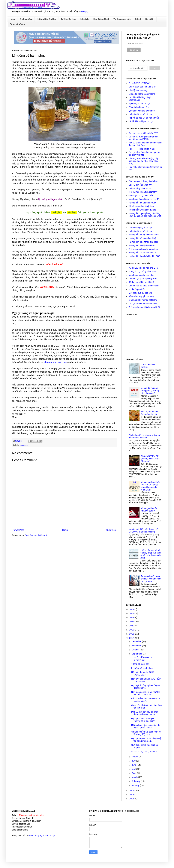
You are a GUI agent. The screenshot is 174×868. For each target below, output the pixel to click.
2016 (132, 791)
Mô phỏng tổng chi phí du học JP (144, 199)
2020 (132, 626)
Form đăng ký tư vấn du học (42, 836)
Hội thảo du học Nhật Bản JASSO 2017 (143, 673)
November (137, 646)
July (134, 761)
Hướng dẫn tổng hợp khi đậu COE (144, 256)
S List (138, 19)
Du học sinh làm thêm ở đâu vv (143, 304)
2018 (132, 634)
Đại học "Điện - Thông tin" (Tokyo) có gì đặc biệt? (143, 720)
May (134, 769)
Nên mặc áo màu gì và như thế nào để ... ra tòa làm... (146, 693)
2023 (132, 613)
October (136, 650)
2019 (132, 630)
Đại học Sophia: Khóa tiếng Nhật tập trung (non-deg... (146, 740)
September (137, 654)
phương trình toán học (55, 362)
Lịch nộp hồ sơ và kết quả (141, 114)
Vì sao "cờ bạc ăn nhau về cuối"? (149, 509)
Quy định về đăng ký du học (142, 111)
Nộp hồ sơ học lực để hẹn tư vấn (144, 118)
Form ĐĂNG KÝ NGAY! (140, 83)
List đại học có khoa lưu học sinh (144, 286)
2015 (132, 795)
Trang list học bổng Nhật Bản (142, 271)
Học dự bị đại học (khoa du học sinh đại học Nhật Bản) (145, 144)
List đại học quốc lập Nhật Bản (143, 278)
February (136, 781)
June (134, 765)
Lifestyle (85, 19)
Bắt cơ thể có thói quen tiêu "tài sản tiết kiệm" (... (146, 700)
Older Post (111, 530)
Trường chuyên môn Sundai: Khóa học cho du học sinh (151, 579)
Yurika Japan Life (122, 19)
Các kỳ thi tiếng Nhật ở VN (141, 185)
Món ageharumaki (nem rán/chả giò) (149, 413)
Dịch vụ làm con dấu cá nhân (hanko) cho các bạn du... (145, 713)
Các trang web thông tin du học (143, 181)
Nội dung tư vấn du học (139, 104)
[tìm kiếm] (137, 68)
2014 (132, 799)
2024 (132, 609)
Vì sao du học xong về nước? (145, 752)
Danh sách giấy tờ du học (141, 228)
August (135, 757)
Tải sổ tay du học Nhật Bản (141, 206)
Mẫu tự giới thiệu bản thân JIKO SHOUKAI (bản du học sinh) (143, 530)
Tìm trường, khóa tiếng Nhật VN (143, 192)
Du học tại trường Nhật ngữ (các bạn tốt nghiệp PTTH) (144, 138)
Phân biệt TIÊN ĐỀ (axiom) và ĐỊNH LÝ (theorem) (150, 459)
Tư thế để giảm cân (140, 664)
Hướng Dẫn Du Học (47, 19)
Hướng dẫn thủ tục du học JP (142, 203)
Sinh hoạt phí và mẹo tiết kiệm (143, 300)
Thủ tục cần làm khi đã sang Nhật (144, 307)
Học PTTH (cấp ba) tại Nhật (142, 149)
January (136, 785)
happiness (24, 445)
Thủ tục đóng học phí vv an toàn (144, 249)
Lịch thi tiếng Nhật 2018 (140, 188)
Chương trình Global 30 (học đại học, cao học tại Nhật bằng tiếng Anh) (144, 161)
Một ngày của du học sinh (141, 293)
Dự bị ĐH (150, 19)
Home (13, 19)
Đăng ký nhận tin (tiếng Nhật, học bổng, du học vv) (144, 36)
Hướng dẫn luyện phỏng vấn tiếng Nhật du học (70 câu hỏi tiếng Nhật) (145, 215)
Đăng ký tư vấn (17, 24)
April (134, 773)
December (137, 641)
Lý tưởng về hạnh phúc (142, 668)
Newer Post (18, 530)
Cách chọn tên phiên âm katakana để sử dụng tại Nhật (145, 436)
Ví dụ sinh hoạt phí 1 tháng (141, 296)
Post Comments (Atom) (36, 535)
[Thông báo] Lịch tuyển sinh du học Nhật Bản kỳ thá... (146, 726)
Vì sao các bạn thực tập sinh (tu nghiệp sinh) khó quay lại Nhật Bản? (150, 486)
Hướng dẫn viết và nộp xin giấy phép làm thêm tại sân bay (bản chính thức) (151, 554)
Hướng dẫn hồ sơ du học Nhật (143, 238)
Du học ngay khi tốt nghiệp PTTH (144, 133)
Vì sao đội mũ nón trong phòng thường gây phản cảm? (150, 391)
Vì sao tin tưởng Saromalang (142, 94)
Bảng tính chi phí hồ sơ (139, 107)
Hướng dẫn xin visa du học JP (143, 253)
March (135, 777)
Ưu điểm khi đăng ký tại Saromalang (140, 99)
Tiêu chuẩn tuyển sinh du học (142, 210)
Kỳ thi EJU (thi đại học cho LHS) (144, 268)
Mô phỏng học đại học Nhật (141, 275)
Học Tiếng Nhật (101, 19)
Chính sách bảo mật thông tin (142, 87)
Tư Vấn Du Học (68, 19)
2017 (132, 638)
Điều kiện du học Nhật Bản (141, 196)
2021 (132, 622)
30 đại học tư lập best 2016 (141, 282)
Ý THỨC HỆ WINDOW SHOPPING (142, 659)
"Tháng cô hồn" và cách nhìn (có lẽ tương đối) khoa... (146, 733)
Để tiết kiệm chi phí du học (141, 121)
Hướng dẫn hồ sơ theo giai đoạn (144, 242)
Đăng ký (85, 11)
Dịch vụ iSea (26, 19)
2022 (132, 617)
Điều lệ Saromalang (138, 90)
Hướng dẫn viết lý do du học (142, 245)
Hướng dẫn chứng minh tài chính (144, 235)
